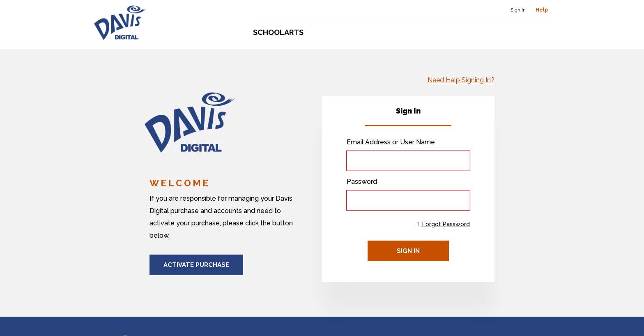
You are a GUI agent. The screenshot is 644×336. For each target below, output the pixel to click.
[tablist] (408, 111)
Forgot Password (443, 224)
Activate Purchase (196, 265)
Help (542, 10)
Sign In (518, 10)
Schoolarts (278, 32)
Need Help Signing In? (461, 80)
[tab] (408, 111)
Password (362, 182)
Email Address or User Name (391, 142)
